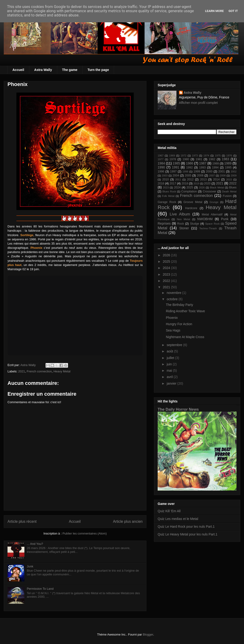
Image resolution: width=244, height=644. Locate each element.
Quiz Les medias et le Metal (178, 519)
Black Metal (217, 187)
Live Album (180, 214)
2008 (223, 176)
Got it (233, 11)
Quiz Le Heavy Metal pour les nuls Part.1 (187, 534)
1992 (190, 168)
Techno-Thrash (208, 228)
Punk (225, 219)
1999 (197, 172)
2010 (165, 180)
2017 (173, 183)
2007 (212, 176)
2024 (177, 187)
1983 (225, 159)
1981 (199, 159)
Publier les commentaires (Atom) (85, 533)
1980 (186, 159)
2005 (188, 176)
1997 (173, 172)
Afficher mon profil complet (198, 103)
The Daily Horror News (178, 409)
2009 (234, 176)
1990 (161, 167)
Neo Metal (183, 219)
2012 (190, 180)
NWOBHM (205, 219)
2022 (233, 183)
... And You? (35, 544)
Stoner (184, 228)
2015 (229, 180)
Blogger (148, 634)
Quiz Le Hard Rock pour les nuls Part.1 (186, 527)
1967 (161, 156)
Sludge (195, 224)
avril (170, 377)
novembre (174, 293)
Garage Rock (167, 202)
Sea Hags (173, 330)
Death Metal (229, 191)
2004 (176, 176)
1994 (215, 168)
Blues (233, 187)
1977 (161, 159)
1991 (176, 167)
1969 (172, 156)
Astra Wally (43, 70)
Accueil (18, 70)
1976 (229, 156)
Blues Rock (169, 191)
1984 (161, 163)
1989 (228, 163)
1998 (185, 172)
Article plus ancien (128, 521)
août (170, 351)
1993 (202, 168)
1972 (183, 156)
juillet (171, 358)
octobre (173, 299)
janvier (172, 383)
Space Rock (212, 224)
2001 (221, 172)
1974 (206, 156)
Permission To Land (40, 589)
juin (170, 364)
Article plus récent (22, 521)
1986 (189, 163)
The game (70, 70)
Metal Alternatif (212, 215)
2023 (166, 187)
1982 (212, 159)
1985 (176, 163)
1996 (161, 172)
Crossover (209, 191)
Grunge (214, 202)
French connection (39, 371)
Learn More (214, 11)
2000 (209, 172)
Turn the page (98, 70)
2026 (202, 187)
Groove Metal (193, 202)
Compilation (189, 191)
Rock (181, 224)
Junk (30, 566)
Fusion (227, 196)
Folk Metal (168, 196)
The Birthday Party (179, 305)
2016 (161, 183)
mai (170, 371)
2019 (196, 183)
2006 (200, 176)
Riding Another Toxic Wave (185, 311)
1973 (195, 156)
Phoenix (172, 318)
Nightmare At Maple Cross (185, 337)
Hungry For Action (179, 324)
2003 (165, 176)
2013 (203, 180)
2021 (22, 371)
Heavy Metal (62, 371)
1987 (203, 163)
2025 (190, 187)
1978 (173, 159)
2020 (207, 183)
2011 (178, 180)
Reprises (164, 223)
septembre (175, 345)
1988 (216, 164)
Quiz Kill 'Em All (169, 511)
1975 (218, 156)
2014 (216, 180)
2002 (234, 172)
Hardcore (191, 208)
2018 (185, 183)
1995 (228, 168)
